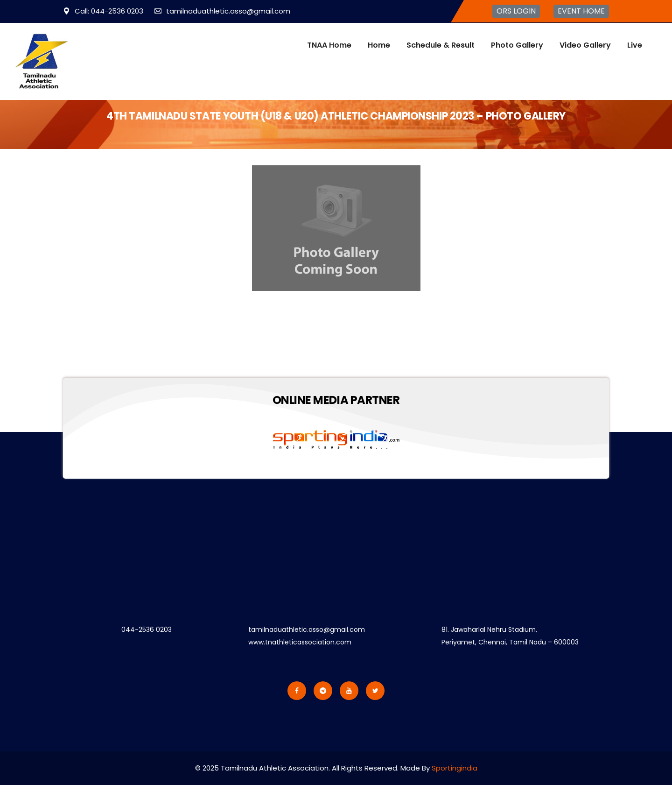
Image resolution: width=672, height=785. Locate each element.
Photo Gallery (517, 45)
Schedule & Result (441, 45)
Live (635, 45)
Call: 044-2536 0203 (103, 11)
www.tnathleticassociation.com (300, 642)
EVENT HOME (581, 11)
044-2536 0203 (147, 629)
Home (379, 45)
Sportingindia (455, 768)
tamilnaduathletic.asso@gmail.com (222, 11)
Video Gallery (585, 45)
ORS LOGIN (516, 11)
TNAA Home (329, 45)
